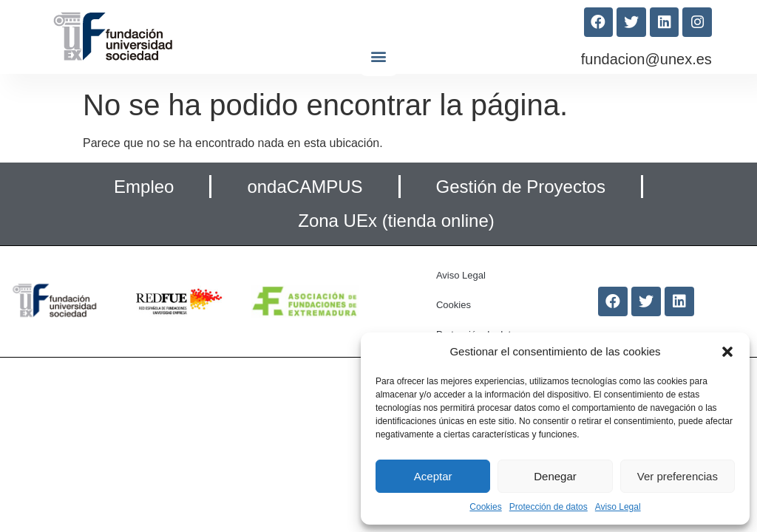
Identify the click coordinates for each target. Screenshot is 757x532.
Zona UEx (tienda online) (396, 221)
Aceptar (433, 476)
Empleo (144, 187)
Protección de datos (549, 507)
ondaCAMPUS (305, 187)
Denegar (555, 476)
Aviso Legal (618, 507)
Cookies (485, 507)
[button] (727, 352)
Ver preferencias (678, 476)
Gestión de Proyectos (521, 187)
